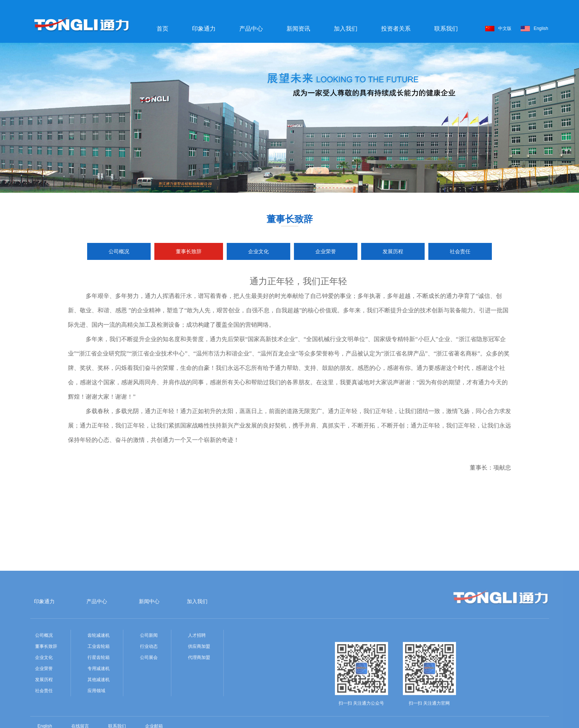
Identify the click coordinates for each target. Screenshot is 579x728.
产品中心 (251, 29)
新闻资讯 (298, 29)
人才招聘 (197, 671)
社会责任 (460, 251)
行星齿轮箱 (99, 693)
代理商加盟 (199, 693)
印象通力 (204, 29)
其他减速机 (99, 715)
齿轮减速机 (99, 671)
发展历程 (393, 251)
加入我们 (346, 29)
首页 (162, 29)
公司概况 (119, 251)
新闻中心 (149, 637)
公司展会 (149, 693)
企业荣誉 (326, 251)
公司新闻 (149, 671)
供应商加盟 (199, 682)
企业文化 (258, 251)
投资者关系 (396, 29)
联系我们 (446, 29)
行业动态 (149, 682)
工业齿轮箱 (99, 682)
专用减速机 (99, 704)
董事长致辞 (189, 251)
